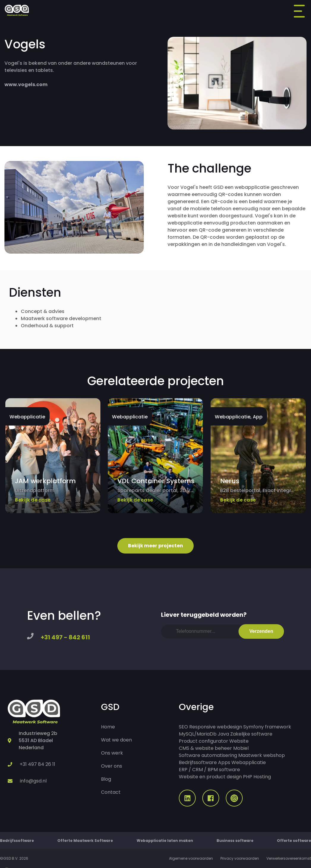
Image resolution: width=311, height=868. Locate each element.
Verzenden (261, 631)
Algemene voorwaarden (191, 858)
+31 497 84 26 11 (37, 764)
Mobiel (241, 748)
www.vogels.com (26, 84)
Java (223, 734)
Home (108, 727)
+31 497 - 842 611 (65, 637)
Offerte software (294, 841)
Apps (224, 762)
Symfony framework (267, 727)
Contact (111, 792)
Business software (235, 841)
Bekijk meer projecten (156, 546)
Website (239, 741)
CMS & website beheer (205, 748)
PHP (248, 777)
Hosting (262, 777)
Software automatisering (208, 755)
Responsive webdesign (216, 727)
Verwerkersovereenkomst (289, 858)
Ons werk (112, 753)
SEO (183, 727)
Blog (106, 779)
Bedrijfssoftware (198, 762)
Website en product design (210, 777)
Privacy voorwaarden (240, 858)
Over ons (112, 766)
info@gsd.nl (33, 781)
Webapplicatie (249, 762)
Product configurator (203, 741)
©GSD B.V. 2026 (14, 858)
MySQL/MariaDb (198, 734)
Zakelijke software (251, 734)
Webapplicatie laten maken (165, 841)
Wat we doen (116, 740)
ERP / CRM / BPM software (209, 770)
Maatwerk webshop (262, 755)
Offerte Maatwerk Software (85, 841)
